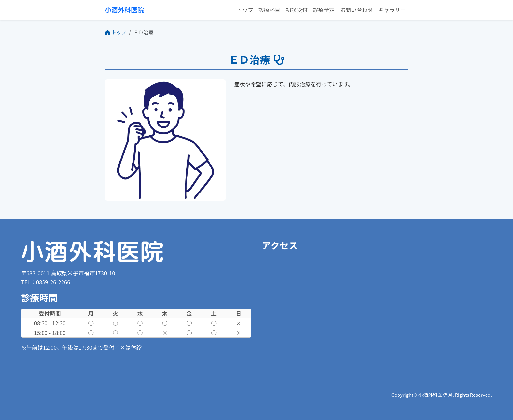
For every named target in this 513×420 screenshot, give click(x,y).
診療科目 (269, 10)
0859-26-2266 (53, 282)
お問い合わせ (356, 10)
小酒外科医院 (124, 10)
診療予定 (324, 10)
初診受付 (297, 10)
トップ (245, 10)
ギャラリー (392, 10)
